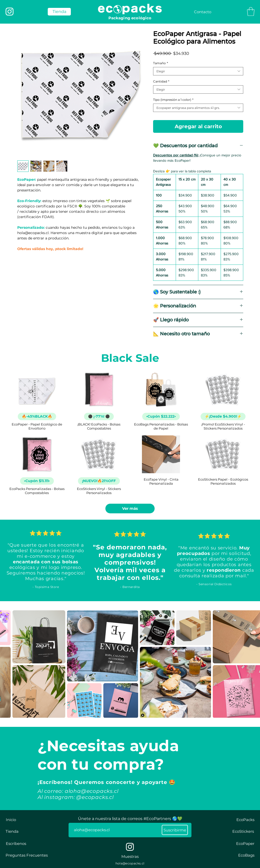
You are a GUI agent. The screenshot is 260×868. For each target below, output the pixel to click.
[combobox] (198, 71)
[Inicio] (11, 820)
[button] (251, 12)
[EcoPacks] (245, 820)
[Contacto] (203, 12)
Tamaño (161, 63)
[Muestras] (130, 856)
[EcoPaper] (245, 844)
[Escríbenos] (16, 844)
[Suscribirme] (175, 830)
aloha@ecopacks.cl (92, 791)
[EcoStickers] (243, 831)
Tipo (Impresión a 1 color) (173, 100)
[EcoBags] (246, 855)
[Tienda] (12, 831)
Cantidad (161, 81)
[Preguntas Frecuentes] (27, 855)
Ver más (130, 508)
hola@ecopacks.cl (130, 863)
